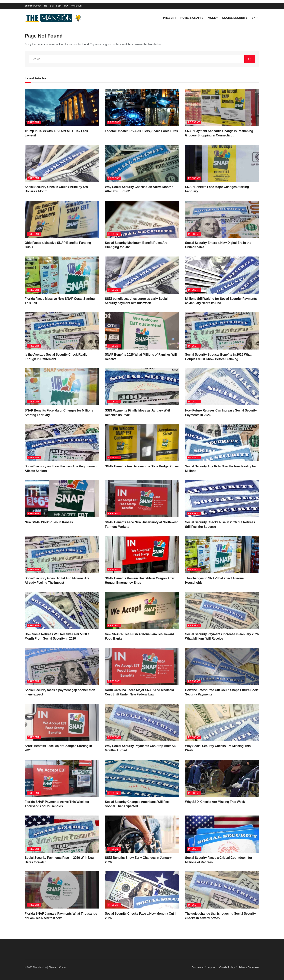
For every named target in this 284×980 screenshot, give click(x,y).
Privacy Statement (249, 967)
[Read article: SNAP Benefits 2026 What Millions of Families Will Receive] (142, 331)
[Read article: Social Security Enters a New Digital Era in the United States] (222, 219)
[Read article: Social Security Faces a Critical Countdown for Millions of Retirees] (222, 834)
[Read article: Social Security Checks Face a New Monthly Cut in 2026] (142, 890)
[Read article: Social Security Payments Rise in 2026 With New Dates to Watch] (62, 834)
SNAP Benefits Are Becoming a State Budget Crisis (142, 466)
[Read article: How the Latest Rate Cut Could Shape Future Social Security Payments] (222, 666)
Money (213, 18)
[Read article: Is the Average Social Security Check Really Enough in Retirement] (62, 331)
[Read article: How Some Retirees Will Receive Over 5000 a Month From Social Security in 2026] (62, 610)
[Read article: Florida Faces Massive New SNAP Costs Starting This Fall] (62, 275)
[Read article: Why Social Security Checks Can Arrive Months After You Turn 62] (142, 163)
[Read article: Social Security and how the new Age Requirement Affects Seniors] (62, 443)
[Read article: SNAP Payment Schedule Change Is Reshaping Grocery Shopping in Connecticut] (222, 107)
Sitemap (53, 967)
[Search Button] (250, 59)
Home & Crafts (192, 18)
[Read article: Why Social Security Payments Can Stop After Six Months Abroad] (142, 722)
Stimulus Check (33, 6)
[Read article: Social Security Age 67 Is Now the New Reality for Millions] (222, 443)
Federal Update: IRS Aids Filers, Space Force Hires (141, 131)
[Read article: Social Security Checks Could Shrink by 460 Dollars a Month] (62, 163)
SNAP (256, 18)
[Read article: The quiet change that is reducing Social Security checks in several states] (222, 890)
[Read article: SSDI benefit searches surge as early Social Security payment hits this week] (142, 275)
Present (170, 18)
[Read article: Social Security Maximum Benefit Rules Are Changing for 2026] (142, 219)
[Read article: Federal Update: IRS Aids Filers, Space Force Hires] (142, 107)
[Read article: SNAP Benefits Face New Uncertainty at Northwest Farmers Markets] (142, 499)
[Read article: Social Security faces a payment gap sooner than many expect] (62, 666)
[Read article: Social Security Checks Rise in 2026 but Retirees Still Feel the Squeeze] (222, 499)
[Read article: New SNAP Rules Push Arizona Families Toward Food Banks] (142, 610)
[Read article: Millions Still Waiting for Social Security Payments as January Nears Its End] (222, 275)
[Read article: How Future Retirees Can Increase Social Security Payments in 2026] (222, 387)
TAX (66, 6)
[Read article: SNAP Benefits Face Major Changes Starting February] (222, 163)
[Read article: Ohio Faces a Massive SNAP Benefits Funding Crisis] (62, 219)
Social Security (235, 18)
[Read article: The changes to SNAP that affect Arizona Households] (222, 554)
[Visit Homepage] (54, 18)
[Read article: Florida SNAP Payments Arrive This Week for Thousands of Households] (62, 778)
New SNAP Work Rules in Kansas (49, 522)
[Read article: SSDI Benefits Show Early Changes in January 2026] (142, 834)
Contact (63, 967)
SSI (52, 6)
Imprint (212, 967)
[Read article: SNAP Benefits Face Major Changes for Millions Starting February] (62, 387)
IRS (45, 6)
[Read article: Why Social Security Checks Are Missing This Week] (222, 722)
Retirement (76, 6)
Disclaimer (198, 967)
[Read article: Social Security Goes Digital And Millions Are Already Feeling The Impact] (62, 554)
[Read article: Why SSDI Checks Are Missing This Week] (222, 778)
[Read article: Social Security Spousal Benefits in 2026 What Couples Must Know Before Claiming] (222, 331)
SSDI (59, 6)
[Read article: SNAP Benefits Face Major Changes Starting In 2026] (62, 722)
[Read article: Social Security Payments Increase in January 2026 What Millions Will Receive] (222, 610)
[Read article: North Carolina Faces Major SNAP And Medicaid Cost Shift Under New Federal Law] (142, 666)
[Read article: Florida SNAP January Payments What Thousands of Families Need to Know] (62, 890)
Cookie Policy (227, 967)
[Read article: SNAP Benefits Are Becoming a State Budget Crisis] (142, 443)
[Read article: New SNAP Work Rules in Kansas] (62, 499)
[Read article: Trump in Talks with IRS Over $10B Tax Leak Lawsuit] (62, 107)
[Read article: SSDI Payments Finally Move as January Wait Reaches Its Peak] (142, 387)
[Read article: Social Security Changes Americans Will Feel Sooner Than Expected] (142, 778)
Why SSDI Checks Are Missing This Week (215, 802)
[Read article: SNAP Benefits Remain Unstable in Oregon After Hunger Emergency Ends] (142, 554)
